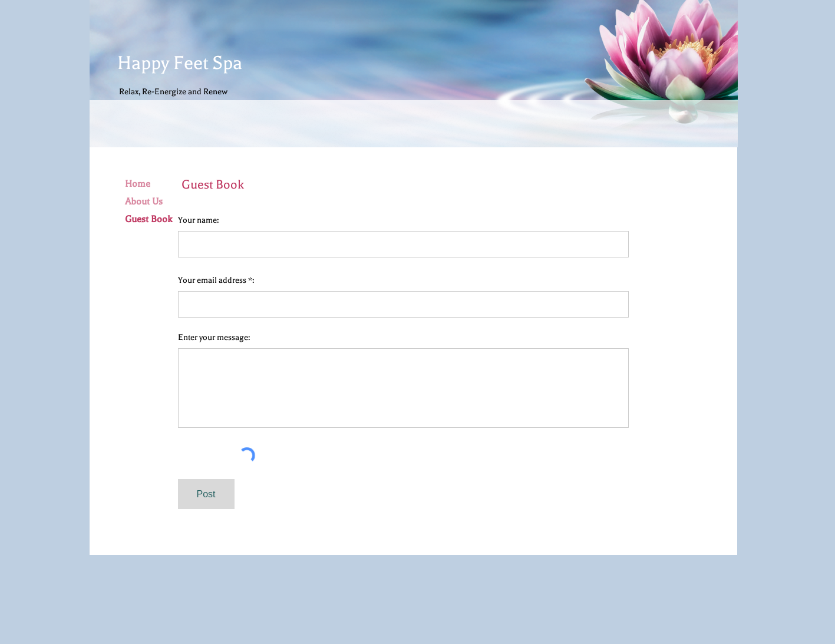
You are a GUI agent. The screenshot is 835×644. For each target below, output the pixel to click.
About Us (144, 202)
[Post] (206, 494)
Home (138, 184)
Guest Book (148, 219)
